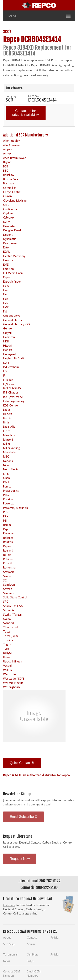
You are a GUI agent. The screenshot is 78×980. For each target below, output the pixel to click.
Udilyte (7, 653)
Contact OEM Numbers (12, 973)
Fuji (5, 311)
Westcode (9, 674)
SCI (5, 580)
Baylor (7, 162)
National (8, 461)
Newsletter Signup (17, 794)
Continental (10, 209)
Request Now (20, 859)
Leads (7, 410)
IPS (5, 371)
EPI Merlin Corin (13, 273)
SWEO (7, 619)
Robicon (8, 559)
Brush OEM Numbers (34, 973)
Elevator (8, 260)
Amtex (7, 153)
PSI (5, 520)
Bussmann (9, 183)
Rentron (8, 542)
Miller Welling (12, 448)
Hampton (9, 337)
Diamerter (9, 226)
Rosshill (8, 563)
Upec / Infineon (13, 661)
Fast (6, 290)
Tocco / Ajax (11, 636)
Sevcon (8, 589)
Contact (32, 937)
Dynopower (10, 243)
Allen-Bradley (11, 141)
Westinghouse (12, 687)
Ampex (7, 149)
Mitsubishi (9, 452)
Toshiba (8, 640)
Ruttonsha (9, 567)
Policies (55, 937)
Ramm (7, 525)
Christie (8, 196)
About (7, 937)
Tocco (7, 631)
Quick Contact (22, 763)
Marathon (9, 435)
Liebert (7, 414)
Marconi (8, 439)
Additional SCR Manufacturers (25, 135)
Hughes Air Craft (14, 358)
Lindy (6, 422)
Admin (31, 944)
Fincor (7, 294)
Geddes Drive (12, 316)
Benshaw (9, 175)
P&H (6, 482)
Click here (9, 905)
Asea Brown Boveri (15, 158)
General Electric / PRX (17, 324)
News (7, 961)
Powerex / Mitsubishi (16, 508)
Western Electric (13, 683)
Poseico (8, 499)
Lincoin (7, 418)
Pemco (7, 486)
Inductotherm (11, 367)
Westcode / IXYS (14, 678)
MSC (6, 456)
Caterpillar (9, 188)
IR (4, 375)
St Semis (9, 610)
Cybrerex (9, 217)
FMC (6, 307)
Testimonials (11, 954)
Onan (6, 478)
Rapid (7, 529)
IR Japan (8, 380)
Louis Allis (9, 426)
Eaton (7, 247)
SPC (6, 601)
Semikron (9, 585)
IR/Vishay (9, 384)
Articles (55, 954)
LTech (7, 431)
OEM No (33, 96)
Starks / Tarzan (12, 614)
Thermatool (10, 627)
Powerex (8, 503)
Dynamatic (10, 239)
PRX (6, 516)
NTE (6, 474)
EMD (6, 264)
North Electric (11, 469)
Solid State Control (15, 597)
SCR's (7, 31)
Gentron (8, 328)
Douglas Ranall (12, 230)
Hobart (7, 350)
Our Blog (32, 954)
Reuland (8, 550)
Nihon (7, 465)
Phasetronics (11, 491)
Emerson (8, 269)
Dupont (8, 235)
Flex (6, 303)
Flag (6, 299)
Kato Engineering (14, 401)
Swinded (8, 623)
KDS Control (11, 405)
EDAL (6, 251)
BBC (6, 170)
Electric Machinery (14, 256)
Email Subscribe (24, 817)
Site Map (9, 944)
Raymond (9, 533)
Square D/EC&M (13, 606)
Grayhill (8, 333)
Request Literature (18, 836)
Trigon (7, 644)
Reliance (8, 538)
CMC (6, 205)
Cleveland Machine (15, 200)
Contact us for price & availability (26, 113)
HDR (6, 341)
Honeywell (10, 354)
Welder (8, 670)
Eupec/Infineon (12, 281)
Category (11, 96)
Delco (7, 222)
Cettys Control (12, 192)
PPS (6, 512)
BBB (6, 166)
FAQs (30, 961)
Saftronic (9, 572)
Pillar (6, 495)
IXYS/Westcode (13, 397)
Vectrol (7, 666)
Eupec (7, 277)
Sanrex (7, 576)
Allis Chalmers (12, 145)
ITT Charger (11, 392)
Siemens (8, 593)
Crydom (8, 213)
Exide (6, 286)
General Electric (13, 320)
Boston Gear (11, 179)
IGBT (6, 363)
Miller (7, 444)
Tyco (6, 649)
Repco (7, 546)
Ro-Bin (7, 555)
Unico (7, 657)
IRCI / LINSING (12, 388)
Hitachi (7, 345)
